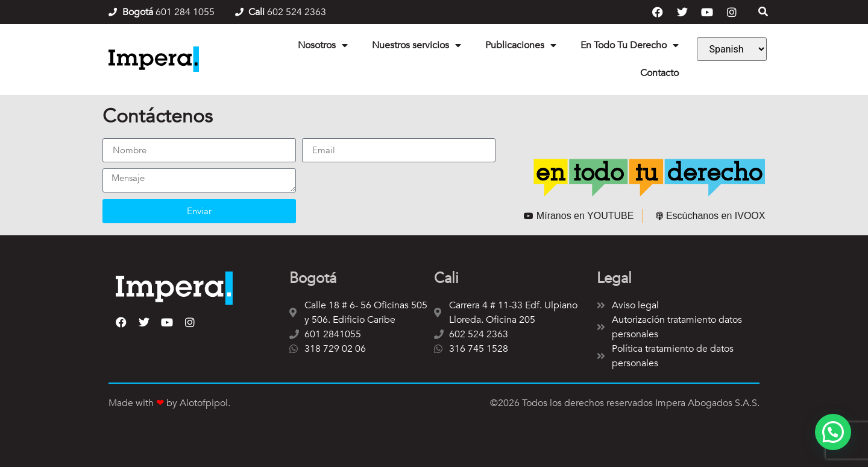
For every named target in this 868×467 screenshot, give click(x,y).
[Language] (732, 49)
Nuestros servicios (417, 45)
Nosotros (323, 45)
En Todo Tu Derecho (630, 45)
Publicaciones (521, 45)
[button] (833, 432)
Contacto (659, 73)
